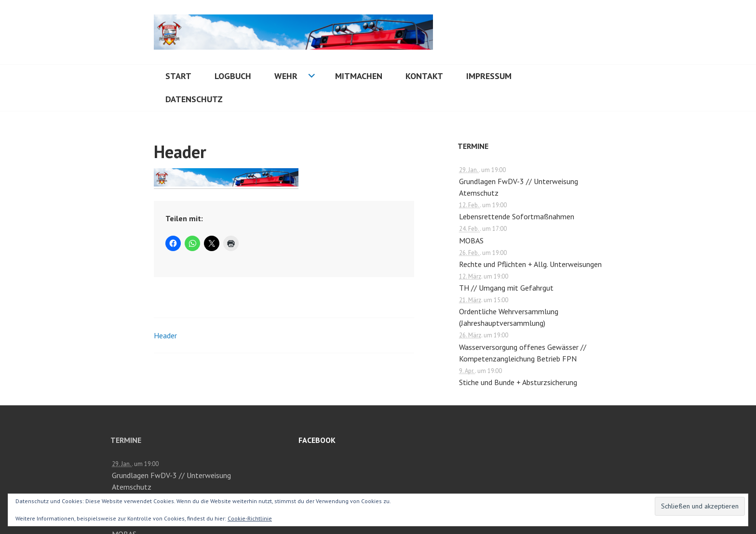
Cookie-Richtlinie (250, 518)
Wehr (286, 76)
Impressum (489, 76)
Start (178, 76)
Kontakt (424, 76)
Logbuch (233, 76)
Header (165, 335)
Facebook (317, 440)
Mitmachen (359, 76)
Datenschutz (194, 99)
